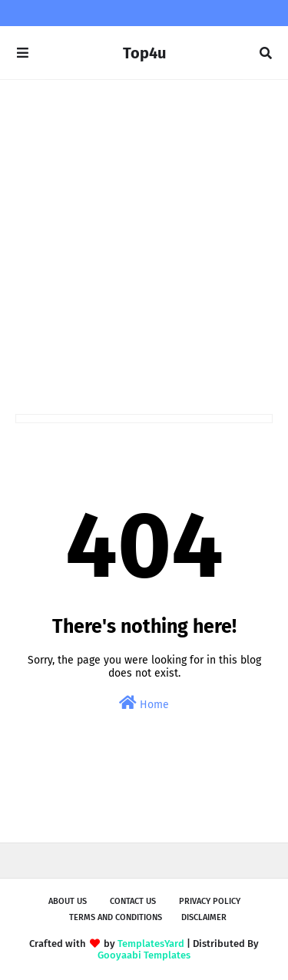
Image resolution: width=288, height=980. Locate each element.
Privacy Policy (210, 901)
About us (68, 901)
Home (144, 703)
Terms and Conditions (116, 917)
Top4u (144, 53)
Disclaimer (204, 917)
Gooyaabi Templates (144, 955)
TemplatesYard (151, 944)
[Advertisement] (144, 247)
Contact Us (133, 901)
